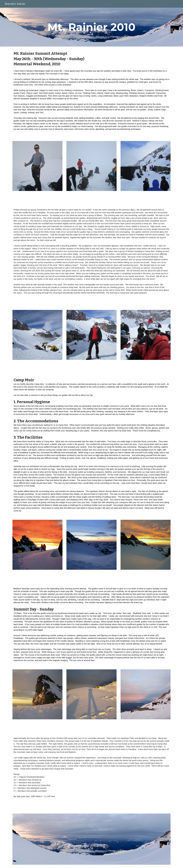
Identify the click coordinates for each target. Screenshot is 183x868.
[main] (92, 27)
